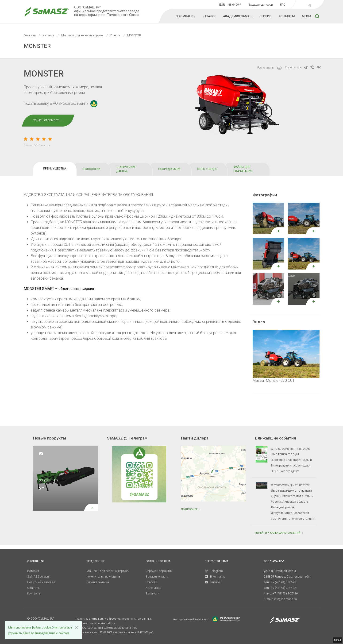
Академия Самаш (238, 16)
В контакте (218, 577)
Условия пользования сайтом (96, 623)
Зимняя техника (98, 582)
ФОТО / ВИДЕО (207, 169)
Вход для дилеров (261, 5)
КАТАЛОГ (209, 16)
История (33, 571)
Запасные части (157, 577)
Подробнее (191, 509)
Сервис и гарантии (159, 571)
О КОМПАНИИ (186, 16)
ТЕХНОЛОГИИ (91, 169)
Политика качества (41, 582)
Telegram (214, 571)
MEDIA (307, 16)
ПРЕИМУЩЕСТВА (55, 169)
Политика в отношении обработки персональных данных (114, 619)
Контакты (34, 593)
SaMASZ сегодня (39, 577)
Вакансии (152, 593)
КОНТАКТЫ (287, 16)
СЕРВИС (265, 16)
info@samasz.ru (285, 599)
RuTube (212, 582)
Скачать (33, 588)
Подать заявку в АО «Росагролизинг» (61, 103)
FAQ (283, 5)
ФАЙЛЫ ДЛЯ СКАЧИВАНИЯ (243, 169)
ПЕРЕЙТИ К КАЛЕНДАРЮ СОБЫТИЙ (279, 533)
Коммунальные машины (104, 577)
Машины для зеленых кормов (108, 571)
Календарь (153, 588)
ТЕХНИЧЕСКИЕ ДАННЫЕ (126, 169)
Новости (151, 582)
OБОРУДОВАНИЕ (170, 169)
